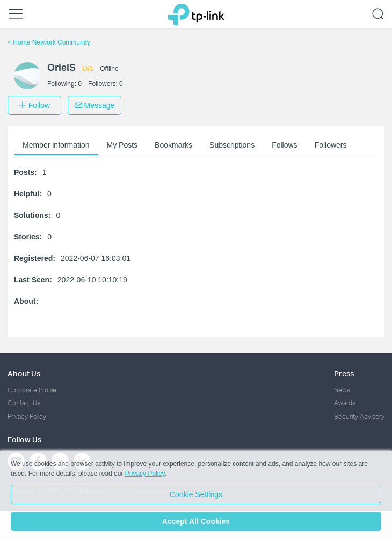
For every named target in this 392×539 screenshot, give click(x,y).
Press (344, 373)
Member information (56, 145)
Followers (331, 145)
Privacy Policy (27, 416)
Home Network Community (49, 42)
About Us (24, 373)
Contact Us (24, 403)
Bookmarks (173, 145)
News (342, 390)
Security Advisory (359, 416)
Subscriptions (232, 145)
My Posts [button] (122, 145)
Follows (284, 145)
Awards (345, 403)
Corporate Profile (32, 390)
